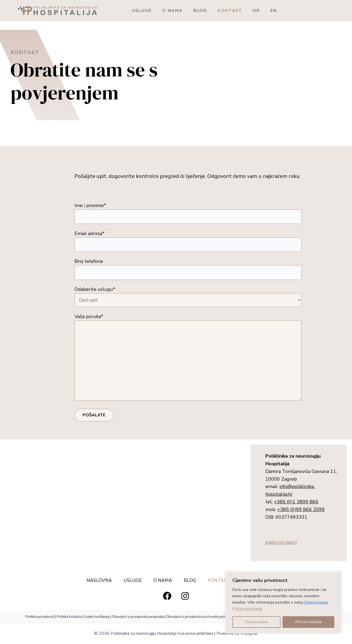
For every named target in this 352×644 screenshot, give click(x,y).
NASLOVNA (94, 582)
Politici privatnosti (249, 609)
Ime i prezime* (188, 213)
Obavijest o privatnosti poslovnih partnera (199, 618)
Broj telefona (188, 271)
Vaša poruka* (188, 363)
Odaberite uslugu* (188, 299)
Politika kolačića (69, 618)
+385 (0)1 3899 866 (296, 508)
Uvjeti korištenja (97, 618)
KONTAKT (252, 11)
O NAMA (182, 11)
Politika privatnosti (40, 618)
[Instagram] (185, 597)
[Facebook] (167, 597)
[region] (283, 602)
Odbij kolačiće (257, 622)
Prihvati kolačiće (309, 622)
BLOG (216, 11)
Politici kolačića (317, 602)
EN (309, 11)
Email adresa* (188, 242)
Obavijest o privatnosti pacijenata (138, 618)
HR (285, 11)
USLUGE (145, 11)
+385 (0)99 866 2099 (301, 516)
